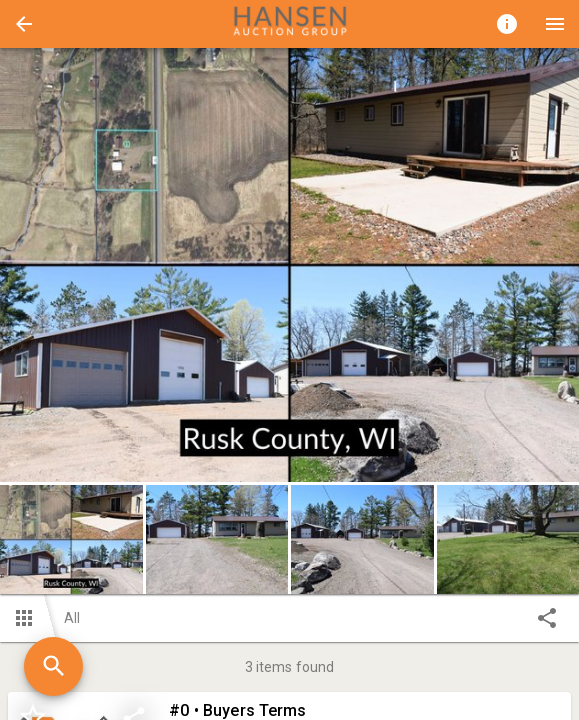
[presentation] (290, 24)
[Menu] (555, 24)
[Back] (24, 24)
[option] (289, 265)
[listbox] (289, 265)
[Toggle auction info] (507, 24)
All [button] (72, 618)
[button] (24, 24)
